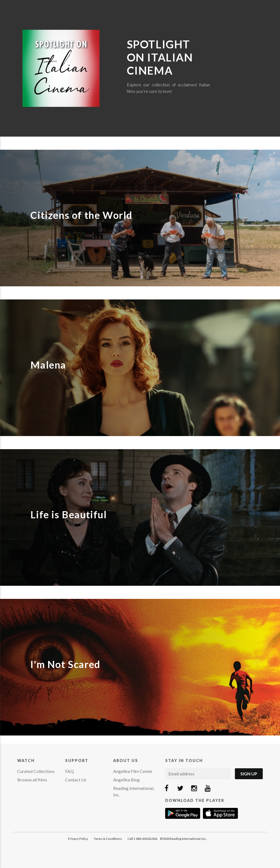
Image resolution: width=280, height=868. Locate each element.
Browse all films (32, 780)
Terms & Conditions (108, 839)
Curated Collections (36, 771)
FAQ (69, 771)
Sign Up (249, 774)
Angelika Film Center (133, 771)
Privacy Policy (78, 839)
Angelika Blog (126, 780)
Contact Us (76, 780)
